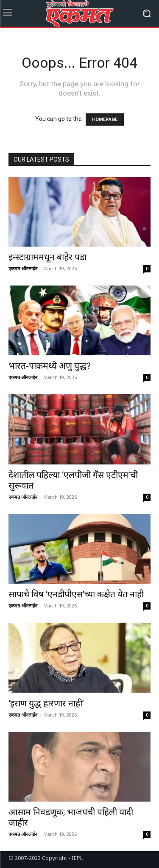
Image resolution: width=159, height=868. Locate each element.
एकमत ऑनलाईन (23, 268)
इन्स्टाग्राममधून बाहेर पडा (47, 257)
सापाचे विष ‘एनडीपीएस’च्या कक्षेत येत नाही (76, 594)
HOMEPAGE (105, 119)
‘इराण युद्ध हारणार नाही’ (46, 703)
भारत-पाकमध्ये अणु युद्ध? (50, 366)
